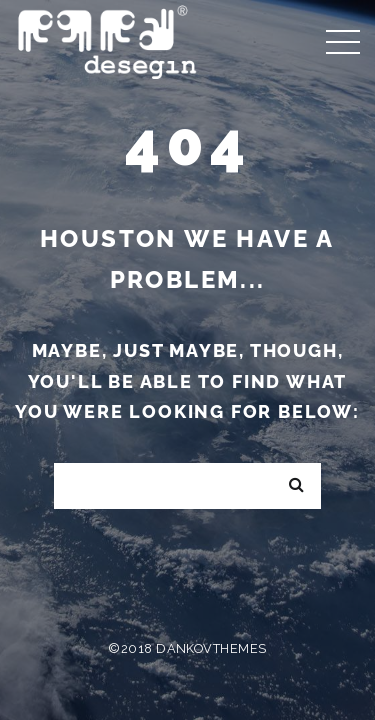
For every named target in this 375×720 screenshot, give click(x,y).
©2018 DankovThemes (187, 648)
